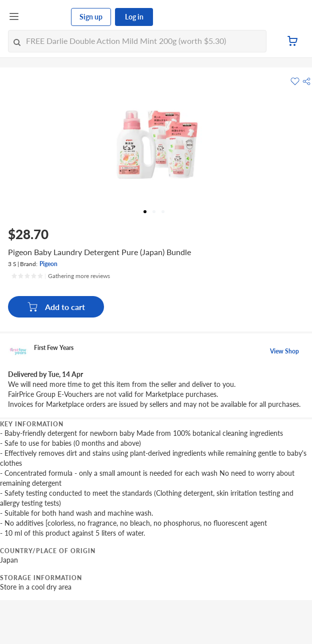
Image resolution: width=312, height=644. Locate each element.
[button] (306, 81)
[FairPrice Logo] (45, 17)
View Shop (284, 351)
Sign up (91, 17)
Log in (134, 17)
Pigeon (48, 264)
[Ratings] (60, 276)
